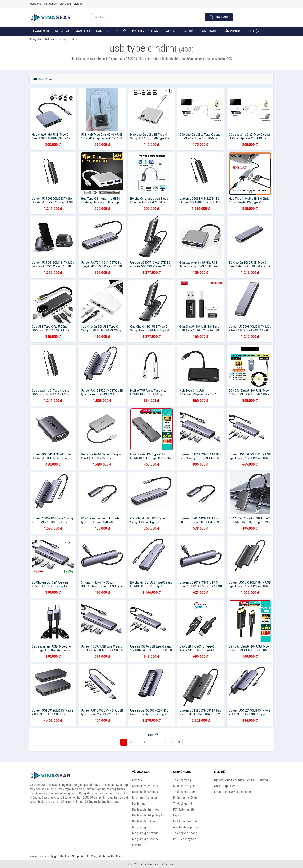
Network (62, 31)
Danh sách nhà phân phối (149, 815)
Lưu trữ (120, 31)
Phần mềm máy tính (186, 798)
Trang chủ (35, 4)
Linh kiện (189, 31)
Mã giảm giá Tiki (143, 827)
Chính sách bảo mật (145, 786)
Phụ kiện (253, 31)
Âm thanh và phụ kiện (187, 827)
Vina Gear (168, 864)
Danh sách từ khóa (144, 821)
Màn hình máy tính (185, 786)
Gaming (102, 31)
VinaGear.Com (150, 864)
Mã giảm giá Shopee (146, 839)
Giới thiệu (65, 4)
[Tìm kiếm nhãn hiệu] (148, 17)
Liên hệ (78, 4)
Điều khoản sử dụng (145, 792)
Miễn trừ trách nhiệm (146, 798)
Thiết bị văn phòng (185, 833)
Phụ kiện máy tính (185, 839)
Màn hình (83, 31)
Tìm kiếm (219, 17)
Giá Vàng (92, 856)
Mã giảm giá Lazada (145, 833)
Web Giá (104, 856)
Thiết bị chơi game (185, 792)
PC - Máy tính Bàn (145, 31)
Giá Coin (117, 856)
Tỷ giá (54, 856)
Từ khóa (49, 39)
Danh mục (51, 4)
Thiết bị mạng (182, 780)
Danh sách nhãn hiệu (146, 809)
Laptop (170, 31)
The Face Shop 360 (72, 856)
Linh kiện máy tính (185, 821)
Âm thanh (210, 31)
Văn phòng (232, 31)
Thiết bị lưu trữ (183, 804)
